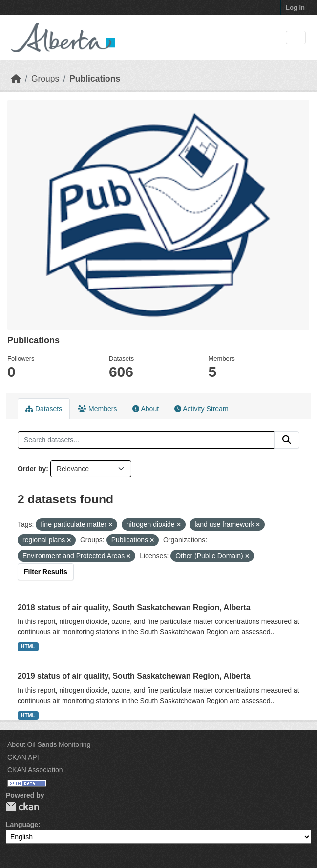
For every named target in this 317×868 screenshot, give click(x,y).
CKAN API (23, 757)
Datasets (44, 409)
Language (22, 825)
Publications (95, 79)
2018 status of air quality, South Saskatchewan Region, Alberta (134, 608)
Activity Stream (201, 409)
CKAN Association (35, 770)
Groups (45, 79)
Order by (32, 469)
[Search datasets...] (146, 440)
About (146, 409)
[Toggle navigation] (296, 38)
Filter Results (46, 572)
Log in (295, 8)
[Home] (16, 79)
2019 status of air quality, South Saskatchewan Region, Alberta (134, 676)
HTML (28, 646)
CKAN (22, 807)
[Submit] (287, 440)
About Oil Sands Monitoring (49, 744)
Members (97, 409)
